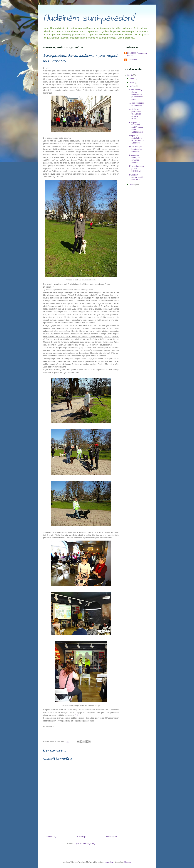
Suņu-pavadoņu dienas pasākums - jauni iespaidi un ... (136, 94)
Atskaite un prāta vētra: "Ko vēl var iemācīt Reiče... (135, 114)
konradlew (109, 862)
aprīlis (133, 86)
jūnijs (132, 78)
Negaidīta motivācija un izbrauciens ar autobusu (136, 139)
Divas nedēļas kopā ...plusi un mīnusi (135, 149)
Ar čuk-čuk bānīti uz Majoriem (136, 104)
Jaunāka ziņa (51, 837)
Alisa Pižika (132, 60)
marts (132, 184)
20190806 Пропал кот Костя (137, 54)
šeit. (77, 715)
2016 (130, 75)
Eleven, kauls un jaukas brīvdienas (136, 169)
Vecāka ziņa (111, 837)
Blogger (127, 862)
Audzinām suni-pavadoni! (89, 19)
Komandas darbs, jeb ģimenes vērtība (135, 159)
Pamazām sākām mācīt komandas (136, 177)
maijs (132, 82)
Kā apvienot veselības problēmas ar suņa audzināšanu (136, 127)
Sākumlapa (82, 837)
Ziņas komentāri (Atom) (85, 844)
